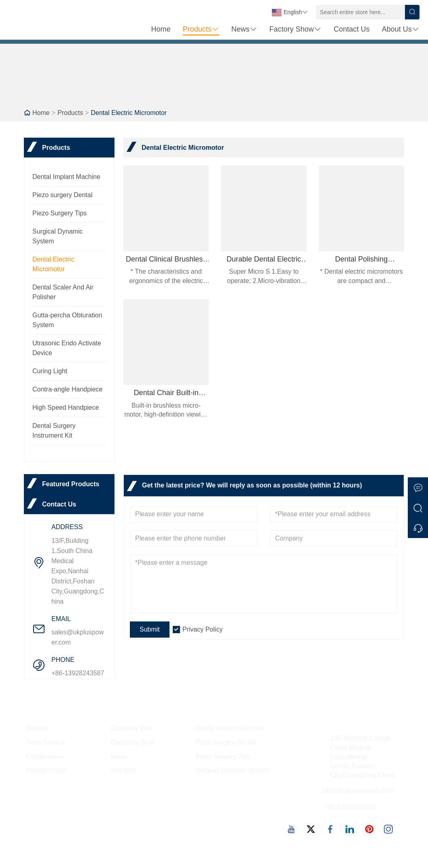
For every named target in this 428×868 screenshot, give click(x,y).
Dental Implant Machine (66, 177)
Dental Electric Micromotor (129, 113)
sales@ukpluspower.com (77, 637)
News (244, 29)
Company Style (133, 742)
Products (201, 29)
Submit (150, 629)
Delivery (38, 728)
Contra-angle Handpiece (67, 389)
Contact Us (352, 29)
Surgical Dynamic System (233, 770)
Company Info (131, 728)
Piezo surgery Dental (63, 195)
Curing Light (50, 371)
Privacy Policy (203, 629)
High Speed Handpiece (66, 407)
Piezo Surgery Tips (59, 213)
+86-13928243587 (78, 673)
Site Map (124, 770)
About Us (401, 29)
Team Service (46, 742)
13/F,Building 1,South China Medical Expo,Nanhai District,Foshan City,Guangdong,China (78, 571)
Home (161, 29)
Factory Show (296, 29)
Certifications (44, 756)
